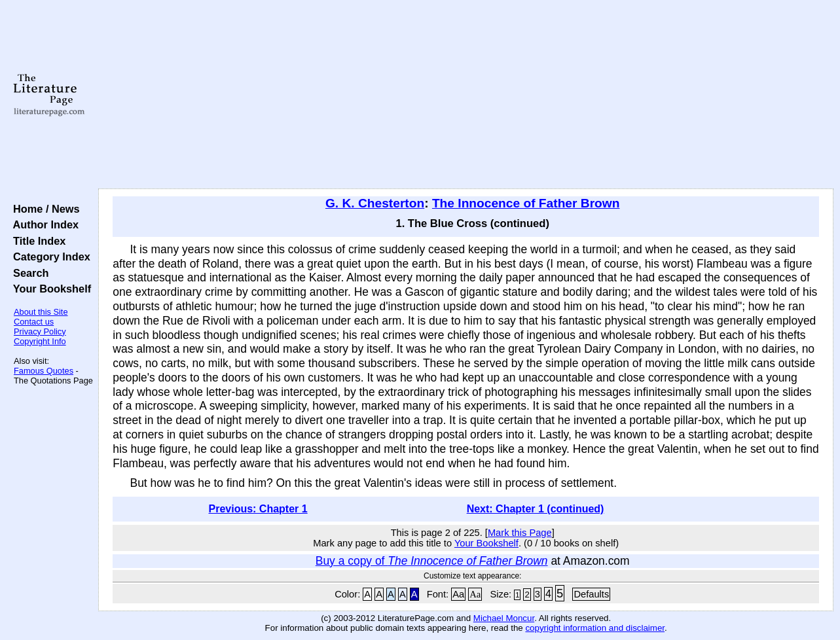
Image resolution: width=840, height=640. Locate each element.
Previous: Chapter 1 (258, 509)
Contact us (34, 322)
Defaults (591, 594)
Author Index (43, 224)
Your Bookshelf (49, 289)
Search (28, 273)
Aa (458, 594)
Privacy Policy (40, 331)
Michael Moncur (504, 618)
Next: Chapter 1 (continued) (536, 509)
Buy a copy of (432, 561)
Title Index (36, 241)
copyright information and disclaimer (595, 628)
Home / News (44, 209)
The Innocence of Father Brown (526, 203)
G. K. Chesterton (375, 203)
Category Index (49, 257)
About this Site (41, 312)
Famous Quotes (44, 371)
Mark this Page (520, 533)
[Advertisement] (466, 95)
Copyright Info (40, 341)
